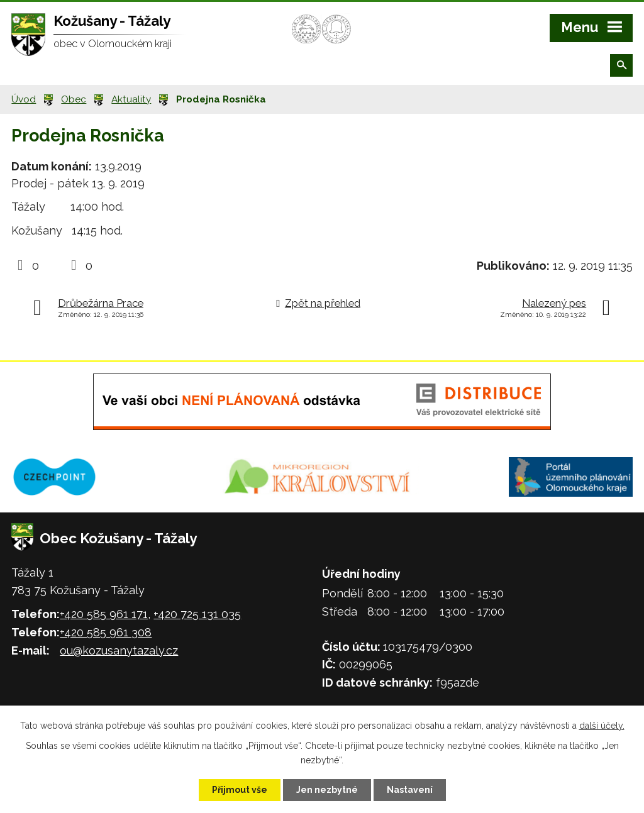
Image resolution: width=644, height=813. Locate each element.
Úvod (24, 99)
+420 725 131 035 (197, 614)
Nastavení (410, 790)
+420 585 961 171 (104, 614)
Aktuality (131, 99)
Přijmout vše (240, 790)
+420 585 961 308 (106, 632)
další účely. (602, 726)
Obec (74, 99)
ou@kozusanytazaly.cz (119, 650)
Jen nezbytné (327, 790)
